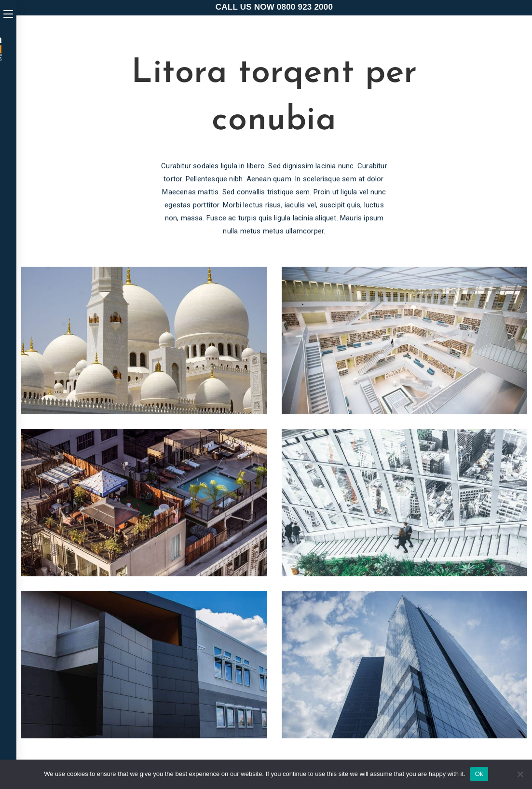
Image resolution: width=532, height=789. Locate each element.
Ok (479, 774)
